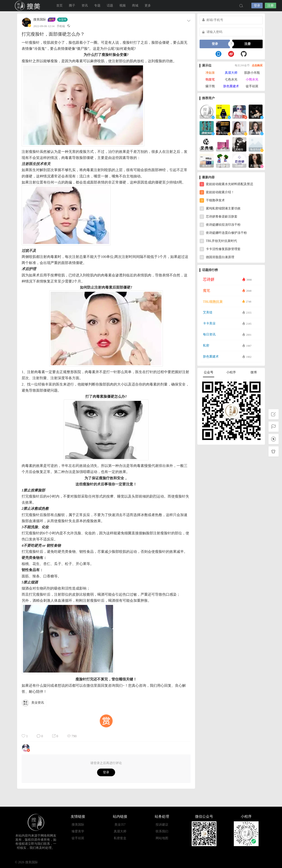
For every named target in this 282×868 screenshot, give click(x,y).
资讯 (85, 6)
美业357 (120, 825)
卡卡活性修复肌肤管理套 (220, 249)
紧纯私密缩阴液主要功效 (220, 209)
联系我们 (162, 831)
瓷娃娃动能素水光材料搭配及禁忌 (226, 184)
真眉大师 (231, 73)
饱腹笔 (210, 79)
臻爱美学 (78, 831)
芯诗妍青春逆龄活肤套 (218, 217)
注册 (271, 6)
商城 (135, 6)
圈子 (72, 6)
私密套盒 (120, 838)
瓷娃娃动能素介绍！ (217, 192)
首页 (59, 6)
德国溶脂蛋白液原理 (217, 257)
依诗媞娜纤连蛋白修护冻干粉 (223, 233)
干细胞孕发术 (212, 200)
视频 (123, 6)
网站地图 (162, 838)
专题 (97, 6)
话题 (110, 6)
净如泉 (210, 73)
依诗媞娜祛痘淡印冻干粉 (220, 225)
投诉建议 (162, 825)
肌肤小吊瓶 (252, 73)
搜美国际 (28, 6)
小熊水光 (252, 79)
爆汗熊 (210, 86)
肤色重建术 (231, 86)
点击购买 (257, 65)
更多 (148, 6)
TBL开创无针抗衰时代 (218, 241)
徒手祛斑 (252, 86)
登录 (257, 6)
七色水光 (231, 79)
